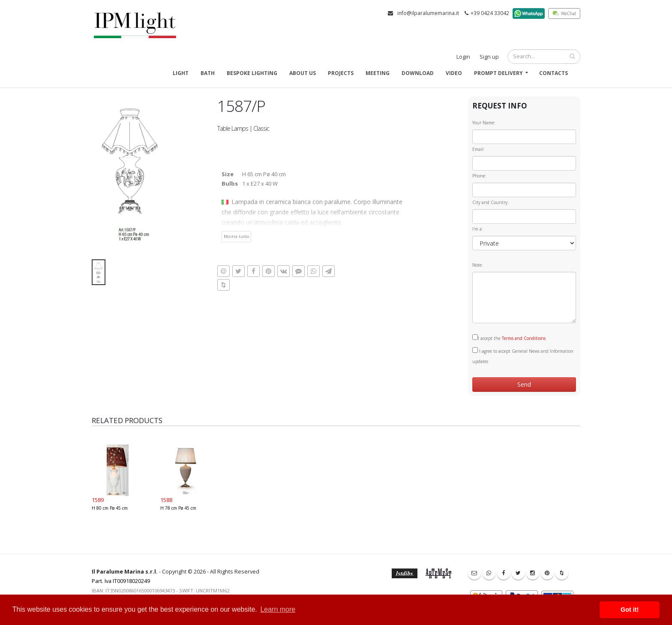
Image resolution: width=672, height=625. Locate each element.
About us (303, 73)
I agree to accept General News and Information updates (523, 356)
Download (418, 73)
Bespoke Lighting (252, 73)
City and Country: (490, 202)
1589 (98, 500)
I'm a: (478, 229)
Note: (478, 265)
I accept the (509, 338)
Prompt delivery (498, 73)
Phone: (479, 176)
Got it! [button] (630, 610)
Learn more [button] (278, 609)
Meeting (378, 73)
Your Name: (484, 123)
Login (463, 57)
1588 (166, 500)
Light (181, 73)
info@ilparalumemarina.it (428, 13)
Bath (208, 73)
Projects (341, 73)
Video (454, 73)
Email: (478, 149)
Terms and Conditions (524, 338)
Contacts (553, 73)
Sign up (489, 57)
